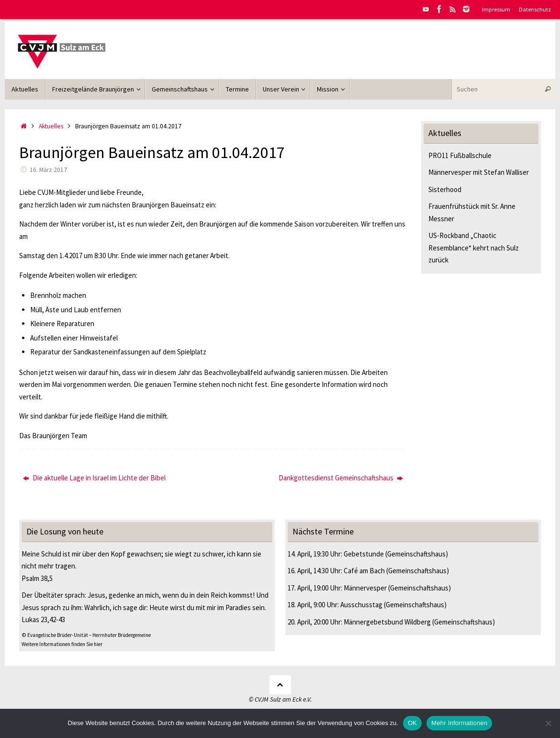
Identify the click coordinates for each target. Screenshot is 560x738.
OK (412, 723)
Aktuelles (51, 126)
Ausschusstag (361, 605)
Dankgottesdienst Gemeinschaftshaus (341, 478)
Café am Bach (364, 571)
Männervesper (365, 588)
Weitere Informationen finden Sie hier (62, 644)
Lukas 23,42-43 (43, 619)
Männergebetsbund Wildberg (387, 622)
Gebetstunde (364, 554)
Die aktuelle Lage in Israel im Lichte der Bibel (94, 478)
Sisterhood (445, 189)
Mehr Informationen (459, 723)
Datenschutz (535, 9)
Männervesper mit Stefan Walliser (479, 172)
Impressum (496, 9)
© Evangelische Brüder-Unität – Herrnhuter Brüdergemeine (86, 635)
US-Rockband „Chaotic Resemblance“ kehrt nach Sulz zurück (474, 248)
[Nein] (548, 723)
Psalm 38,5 (37, 578)
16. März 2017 (48, 170)
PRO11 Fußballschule (460, 155)
